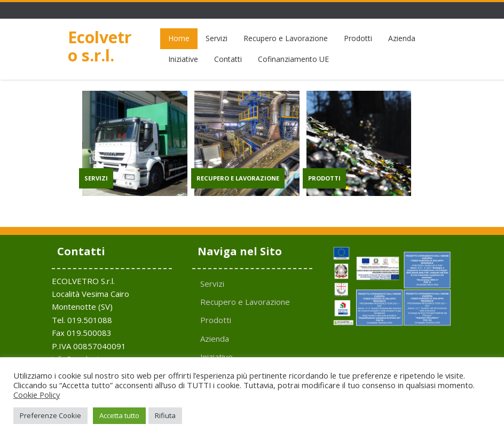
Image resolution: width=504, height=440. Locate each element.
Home (179, 38)
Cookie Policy (37, 395)
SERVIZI (96, 178)
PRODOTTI (324, 178)
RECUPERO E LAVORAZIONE (238, 178)
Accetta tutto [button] (119, 415)
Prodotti (358, 38)
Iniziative (183, 59)
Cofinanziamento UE (293, 59)
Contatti (228, 59)
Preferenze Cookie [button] (50, 415)
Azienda (402, 38)
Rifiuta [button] (165, 415)
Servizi (216, 38)
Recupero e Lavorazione (286, 38)
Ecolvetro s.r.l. (100, 46)
